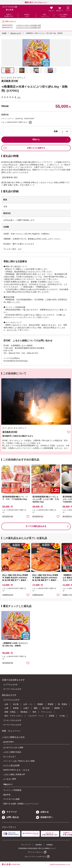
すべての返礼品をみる (36, 526)
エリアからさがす (10, 684)
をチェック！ (36, 3)
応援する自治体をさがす (9, 15)
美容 (34, 712)
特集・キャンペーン (45, 15)
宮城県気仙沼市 (8, 595)
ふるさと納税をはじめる (63, 15)
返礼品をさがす (27, 15)
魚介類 (16, 704)
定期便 (52, 716)
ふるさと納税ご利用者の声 (14, 774)
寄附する (36, 140)
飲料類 (16, 708)
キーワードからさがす (12, 689)
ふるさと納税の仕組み (12, 752)
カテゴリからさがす (11, 700)
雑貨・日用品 (10, 712)
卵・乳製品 (63, 704)
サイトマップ (26, 845)
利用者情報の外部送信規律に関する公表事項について (37, 848)
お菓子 (26, 708)
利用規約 (50, 845)
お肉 (6, 704)
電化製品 (24, 712)
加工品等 (46, 708)
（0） (19, 97)
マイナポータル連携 (11, 799)
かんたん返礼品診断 (11, 765)
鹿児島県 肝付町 (10, 81)
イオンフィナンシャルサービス (35, 857)
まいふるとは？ (10, 757)
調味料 (57, 708)
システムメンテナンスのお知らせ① (28, 28)
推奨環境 (39, 845)
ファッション (46, 712)
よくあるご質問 (10, 779)
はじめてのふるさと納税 (13, 747)
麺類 (36, 708)
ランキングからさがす (12, 720)
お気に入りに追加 (69, 432)
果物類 (40, 704)
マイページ (9, 812)
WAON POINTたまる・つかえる (16, 770)
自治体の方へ (44, 817)
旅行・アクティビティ (14, 716)
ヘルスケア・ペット (36, 716)
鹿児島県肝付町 (8, 516)
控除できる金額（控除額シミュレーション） (21, 804)
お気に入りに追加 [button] (28, 516)
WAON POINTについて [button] (30, 122)
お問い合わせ (10, 817)
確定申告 (7, 795)
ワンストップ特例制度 (12, 790)
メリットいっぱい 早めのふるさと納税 (19, 761)
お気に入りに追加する (24, 148)
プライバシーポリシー (35, 852)
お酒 (6, 708)
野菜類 (51, 704)
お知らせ (42, 812)
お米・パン (28, 704)
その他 (62, 716)
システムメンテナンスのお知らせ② (28, 25)
